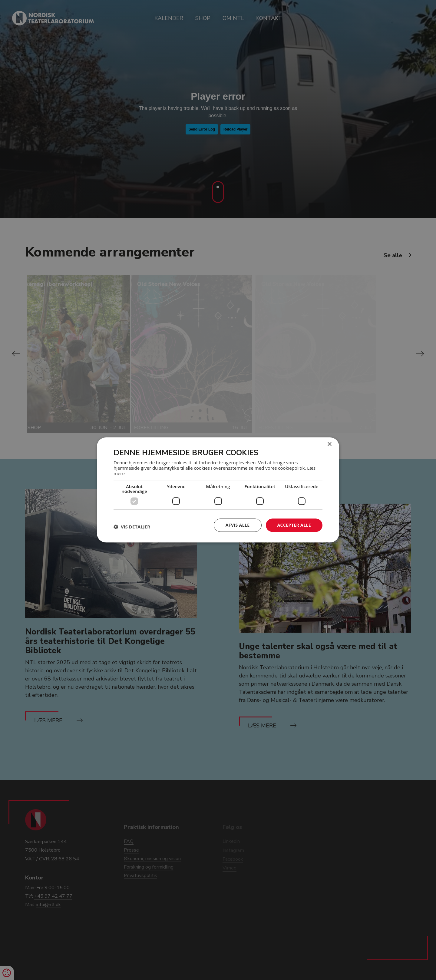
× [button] (329, 444)
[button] (132, 527)
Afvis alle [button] (238, 525)
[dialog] (218, 490)
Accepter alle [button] (294, 525)
